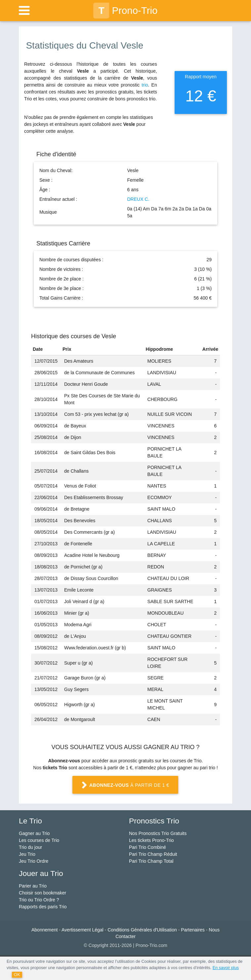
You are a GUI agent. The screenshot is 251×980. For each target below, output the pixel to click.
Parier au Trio (33, 886)
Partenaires (193, 930)
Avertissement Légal (83, 930)
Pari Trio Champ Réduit (153, 854)
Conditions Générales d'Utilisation (142, 930)
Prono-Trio (126, 11)
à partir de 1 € (125, 785)
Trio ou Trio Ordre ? (39, 900)
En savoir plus (226, 968)
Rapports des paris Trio (43, 907)
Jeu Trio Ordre (34, 861)
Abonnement (44, 930)
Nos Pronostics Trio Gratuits (158, 833)
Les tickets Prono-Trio (151, 840)
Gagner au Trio (34, 833)
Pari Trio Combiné (147, 847)
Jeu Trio (27, 854)
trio (145, 85)
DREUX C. (138, 199)
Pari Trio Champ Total (151, 861)
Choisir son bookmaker (42, 893)
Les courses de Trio (39, 840)
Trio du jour (30, 847)
